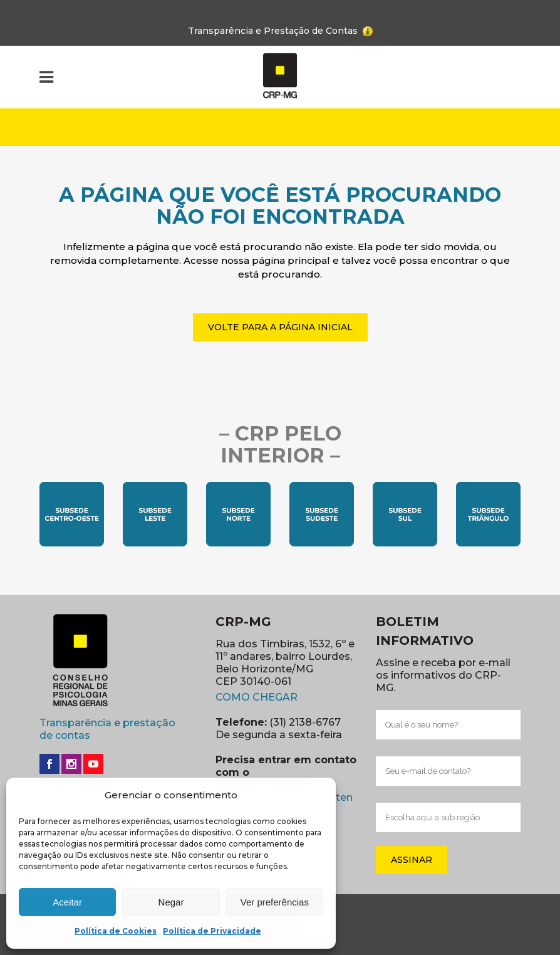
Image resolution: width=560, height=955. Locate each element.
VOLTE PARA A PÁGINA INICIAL (280, 327)
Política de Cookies (116, 931)
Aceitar (67, 902)
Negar (171, 902)
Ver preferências (275, 902)
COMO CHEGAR (257, 697)
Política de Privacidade (212, 931)
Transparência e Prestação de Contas (273, 31)
